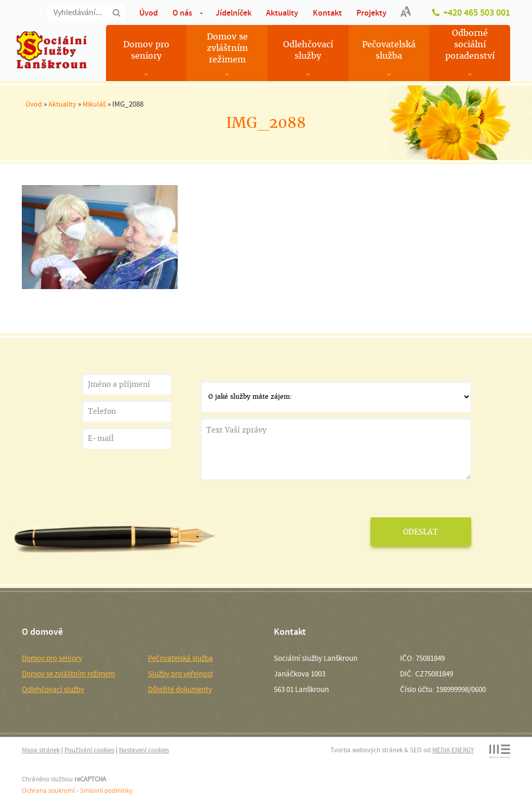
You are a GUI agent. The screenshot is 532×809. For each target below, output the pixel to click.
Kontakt (327, 13)
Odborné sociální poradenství (470, 44)
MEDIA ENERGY (453, 750)
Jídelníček (234, 13)
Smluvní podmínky (106, 791)
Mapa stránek (41, 750)
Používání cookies (89, 750)
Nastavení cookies (144, 750)
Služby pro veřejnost (181, 674)
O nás (182, 13)
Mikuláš (94, 104)
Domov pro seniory (146, 50)
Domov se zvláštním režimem (227, 48)
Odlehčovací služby (308, 50)
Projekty (371, 13)
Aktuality (282, 13)
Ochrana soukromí (48, 791)
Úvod (149, 13)
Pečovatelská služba (389, 50)
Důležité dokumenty (180, 689)
